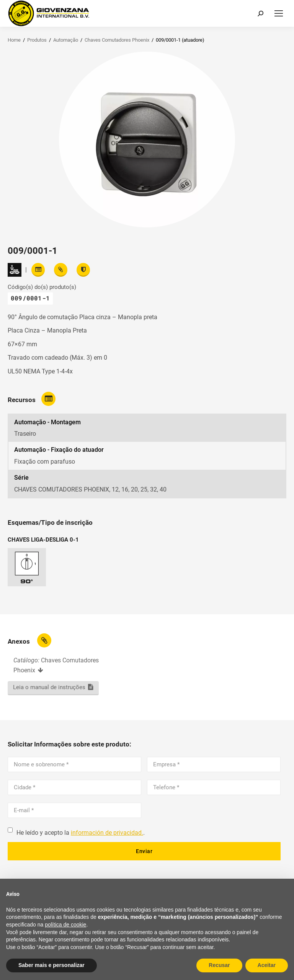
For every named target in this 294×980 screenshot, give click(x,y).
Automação (66, 40)
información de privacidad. (107, 833)
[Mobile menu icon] (279, 13)
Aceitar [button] (267, 965)
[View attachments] (61, 270)
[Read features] (38, 270)
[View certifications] (83, 270)
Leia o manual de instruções (49, 687)
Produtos (37, 40)
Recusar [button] (219, 965)
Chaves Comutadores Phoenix (117, 40)
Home (14, 40)
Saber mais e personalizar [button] (51, 965)
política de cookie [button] (65, 925)
